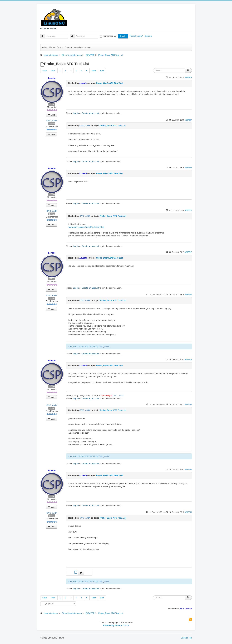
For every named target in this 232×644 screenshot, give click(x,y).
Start (45, 71)
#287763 (188, 360)
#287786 (188, 470)
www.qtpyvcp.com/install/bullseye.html (86, 227)
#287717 (188, 252)
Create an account (90, 113)
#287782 (188, 404)
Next (94, 71)
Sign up (148, 36)
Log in (123, 36)
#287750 (188, 295)
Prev (53, 71)
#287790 (188, 512)
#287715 (188, 210)
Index (44, 47)
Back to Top (186, 638)
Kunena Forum (122, 625)
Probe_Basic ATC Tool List (109, 83)
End (102, 71)
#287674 (188, 77)
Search (68, 47)
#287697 (188, 120)
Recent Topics (56, 47)
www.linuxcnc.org (82, 47)
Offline (52, 104)
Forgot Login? (137, 36)
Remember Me (109, 36)
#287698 (188, 168)
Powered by (109, 625)
